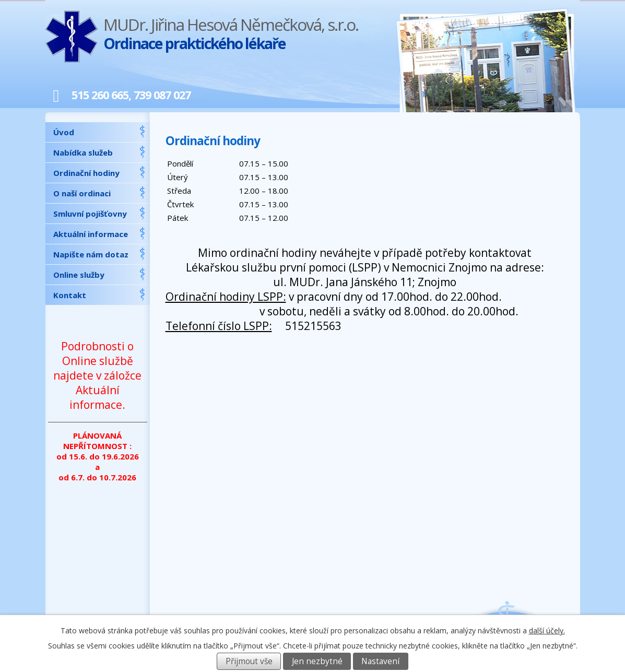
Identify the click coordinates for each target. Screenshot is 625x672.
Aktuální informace (91, 234)
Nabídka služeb (83, 152)
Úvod (64, 132)
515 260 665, (89, 95)
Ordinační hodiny (86, 173)
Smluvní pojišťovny (90, 214)
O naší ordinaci (82, 193)
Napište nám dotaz (91, 254)
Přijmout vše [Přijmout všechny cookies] (249, 661)
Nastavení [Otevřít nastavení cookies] (380, 661)
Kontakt (70, 295)
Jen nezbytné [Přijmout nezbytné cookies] (317, 661)
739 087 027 (162, 95)
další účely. (547, 630)
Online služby (79, 275)
